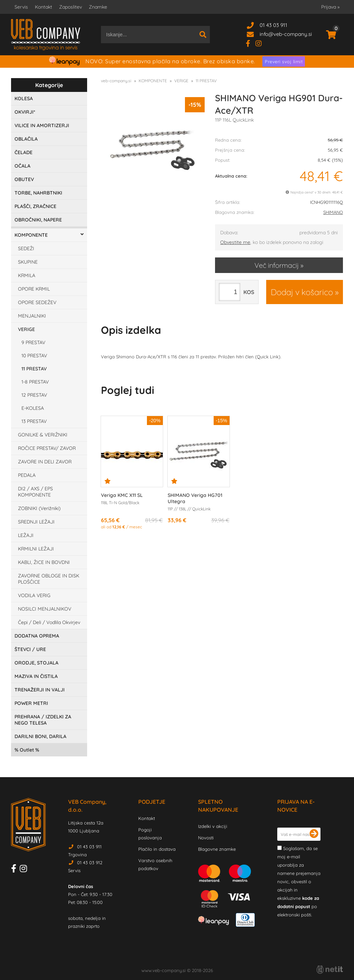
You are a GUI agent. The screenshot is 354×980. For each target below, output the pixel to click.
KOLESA (24, 98)
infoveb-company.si (286, 34)
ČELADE (24, 152)
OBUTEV (24, 179)
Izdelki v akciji (213, 826)
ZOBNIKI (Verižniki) (39, 508)
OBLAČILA (26, 139)
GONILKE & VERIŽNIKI (43, 435)
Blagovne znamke (217, 849)
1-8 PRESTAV (35, 382)
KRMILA (27, 275)
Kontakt (44, 7)
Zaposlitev (71, 7)
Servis (21, 7)
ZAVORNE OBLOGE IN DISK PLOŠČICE (49, 579)
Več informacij (277, 265)
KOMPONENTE (31, 235)
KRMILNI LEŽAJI (36, 549)
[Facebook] (251, 43)
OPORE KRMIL (34, 289)
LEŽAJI (26, 535)
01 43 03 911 (273, 25)
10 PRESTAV (34, 356)
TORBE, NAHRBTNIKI (38, 193)
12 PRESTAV (34, 395)
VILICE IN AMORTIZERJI (42, 125)
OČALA (22, 166)
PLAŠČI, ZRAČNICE (35, 206)
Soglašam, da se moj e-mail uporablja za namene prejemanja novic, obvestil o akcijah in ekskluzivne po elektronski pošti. (299, 882)
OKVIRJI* (25, 112)
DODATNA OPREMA (37, 636)
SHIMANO (333, 212)
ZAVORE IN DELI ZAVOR (45, 462)
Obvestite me (235, 242)
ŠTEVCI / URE (30, 649)
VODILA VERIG (34, 595)
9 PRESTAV (33, 342)
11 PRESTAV (34, 369)
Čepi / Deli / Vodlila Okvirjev (49, 622)
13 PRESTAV (34, 421)
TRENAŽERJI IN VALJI (40, 690)
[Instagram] (261, 43)
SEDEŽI (26, 248)
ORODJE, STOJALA (36, 663)
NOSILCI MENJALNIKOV (45, 609)
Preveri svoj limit (284, 62)
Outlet (27, 750)
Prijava (330, 7)
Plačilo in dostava (157, 849)
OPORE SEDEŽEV (37, 302)
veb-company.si (116, 81)
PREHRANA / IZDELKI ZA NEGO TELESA (43, 720)
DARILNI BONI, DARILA (40, 736)
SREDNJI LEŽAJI (36, 522)
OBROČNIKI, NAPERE (38, 220)
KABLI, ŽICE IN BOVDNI (44, 562)
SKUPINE (28, 262)
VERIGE (26, 329)
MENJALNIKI (32, 316)
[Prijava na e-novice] (314, 834)
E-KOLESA (33, 408)
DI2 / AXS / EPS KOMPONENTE (35, 492)
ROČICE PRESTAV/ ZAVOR (47, 448)
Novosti (206, 838)
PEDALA (27, 475)
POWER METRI (31, 703)
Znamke (98, 7)
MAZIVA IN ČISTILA (36, 676)
